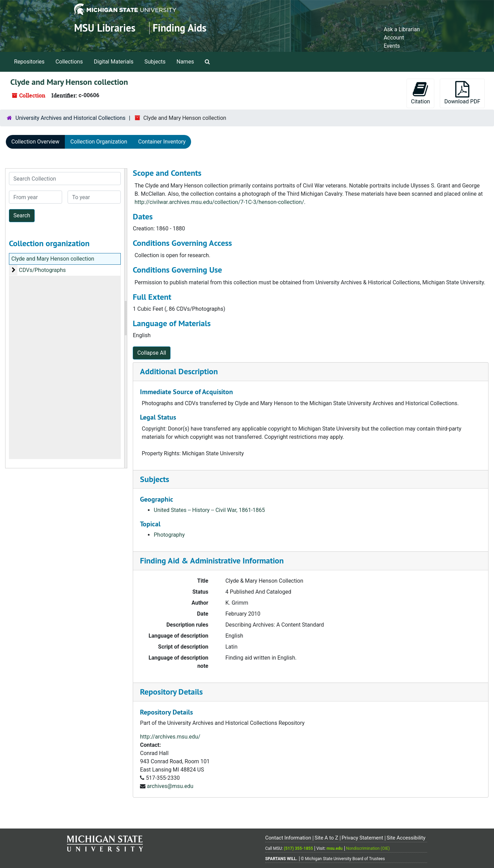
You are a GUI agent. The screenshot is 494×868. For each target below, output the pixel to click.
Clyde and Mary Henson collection (53, 259)
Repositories (29, 62)
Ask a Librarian (402, 29)
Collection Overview (35, 142)
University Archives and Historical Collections (70, 118)
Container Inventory (162, 142)
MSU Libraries (105, 28)
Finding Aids (180, 28)
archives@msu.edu (170, 786)
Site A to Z (326, 838)
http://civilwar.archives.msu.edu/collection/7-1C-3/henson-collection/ (219, 202)
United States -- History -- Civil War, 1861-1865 (209, 510)
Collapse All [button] (152, 353)
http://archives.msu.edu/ (170, 737)
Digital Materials (114, 62)
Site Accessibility (406, 838)
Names (185, 62)
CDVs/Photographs (42, 270)
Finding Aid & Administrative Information (212, 561)
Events (392, 46)
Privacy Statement (362, 838)
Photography (169, 535)
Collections (69, 62)
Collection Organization (99, 142)
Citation (420, 93)
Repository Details (171, 692)
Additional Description (179, 371)
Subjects (155, 62)
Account (394, 38)
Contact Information (288, 838)
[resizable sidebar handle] (126, 318)
